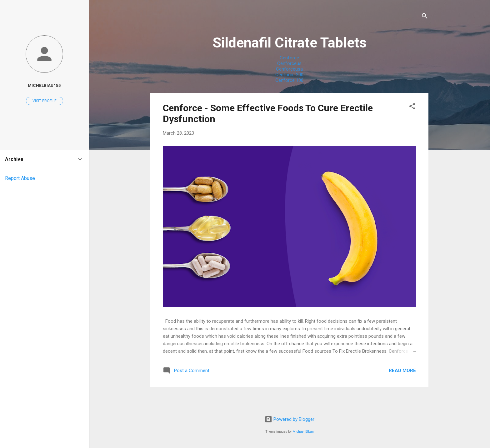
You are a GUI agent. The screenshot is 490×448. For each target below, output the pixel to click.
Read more (402, 371)
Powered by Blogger (290, 419)
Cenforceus (289, 63)
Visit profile (45, 101)
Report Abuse (20, 178)
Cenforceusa (289, 69)
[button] (412, 107)
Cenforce (289, 58)
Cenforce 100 (289, 80)
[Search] (425, 17)
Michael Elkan (303, 432)
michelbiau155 (44, 85)
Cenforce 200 (289, 75)
